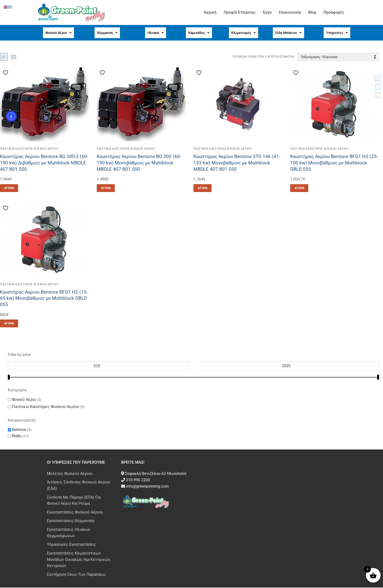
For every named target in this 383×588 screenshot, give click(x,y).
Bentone (19, 430)
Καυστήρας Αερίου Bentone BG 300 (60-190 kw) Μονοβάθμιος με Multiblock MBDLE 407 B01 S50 (139, 163)
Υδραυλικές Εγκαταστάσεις (71, 545)
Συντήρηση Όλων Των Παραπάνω (76, 575)
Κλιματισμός (242, 33)
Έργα (267, 12)
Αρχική (210, 12)
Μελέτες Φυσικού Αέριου (70, 474)
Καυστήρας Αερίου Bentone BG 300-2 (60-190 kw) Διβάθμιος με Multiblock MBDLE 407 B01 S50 (44, 163)
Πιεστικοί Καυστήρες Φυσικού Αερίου (29, 149)
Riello (17, 436)
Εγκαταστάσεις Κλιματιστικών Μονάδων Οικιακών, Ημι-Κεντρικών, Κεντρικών (79, 560)
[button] (57, 33)
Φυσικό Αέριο (57, 33)
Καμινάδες (198, 33)
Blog (312, 12)
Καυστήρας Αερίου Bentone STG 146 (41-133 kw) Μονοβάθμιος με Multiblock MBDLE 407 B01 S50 (237, 163)
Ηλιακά (155, 33)
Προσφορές (334, 12)
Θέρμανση (106, 33)
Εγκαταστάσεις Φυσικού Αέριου (75, 513)
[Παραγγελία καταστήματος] (338, 58)
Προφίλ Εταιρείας (240, 12)
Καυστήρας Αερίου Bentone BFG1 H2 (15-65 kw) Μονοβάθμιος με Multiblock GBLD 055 (44, 299)
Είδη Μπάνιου (287, 33)
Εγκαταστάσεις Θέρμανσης (71, 521)
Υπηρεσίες (336, 33)
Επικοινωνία (290, 12)
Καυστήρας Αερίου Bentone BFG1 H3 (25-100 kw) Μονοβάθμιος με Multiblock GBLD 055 (334, 163)
